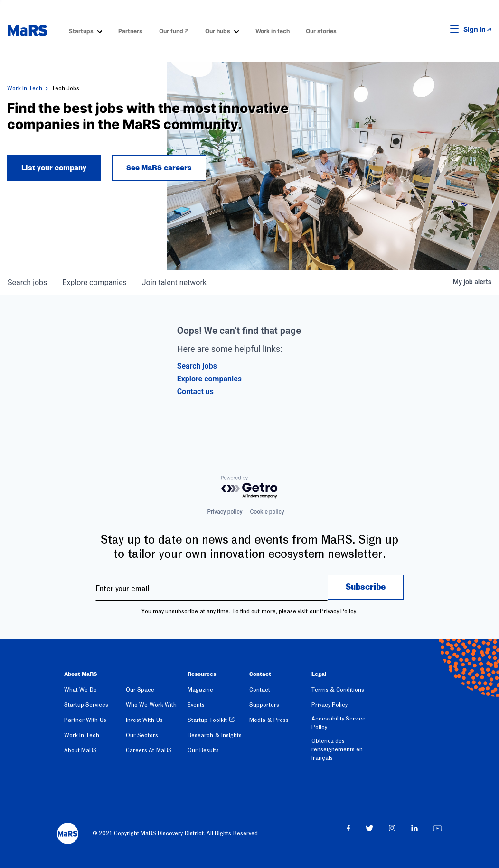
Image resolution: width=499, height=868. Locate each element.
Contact (260, 690)
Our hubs (218, 31)
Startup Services (86, 705)
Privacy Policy (338, 611)
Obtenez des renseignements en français (337, 749)
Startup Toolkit (207, 720)
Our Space (140, 690)
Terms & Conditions (338, 690)
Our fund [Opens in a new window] (171, 31)
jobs (27, 282)
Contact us (195, 392)
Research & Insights (215, 735)
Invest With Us (144, 720)
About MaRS (80, 750)
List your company (54, 168)
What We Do (80, 690)
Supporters (264, 705)
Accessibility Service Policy (339, 723)
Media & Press (269, 720)
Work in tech (273, 31)
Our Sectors (142, 735)
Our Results (203, 750)
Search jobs (197, 366)
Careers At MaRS (149, 750)
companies (94, 282)
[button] (440, 29)
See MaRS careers (159, 168)
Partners (130, 31)
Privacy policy (225, 512)
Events (196, 705)
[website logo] (27, 30)
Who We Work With (151, 705)
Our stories (321, 31)
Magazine (200, 690)
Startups (81, 31)
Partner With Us (85, 720)
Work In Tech (25, 88)
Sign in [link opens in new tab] (475, 29)
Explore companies (209, 379)
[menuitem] (85, 31)
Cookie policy (267, 512)
